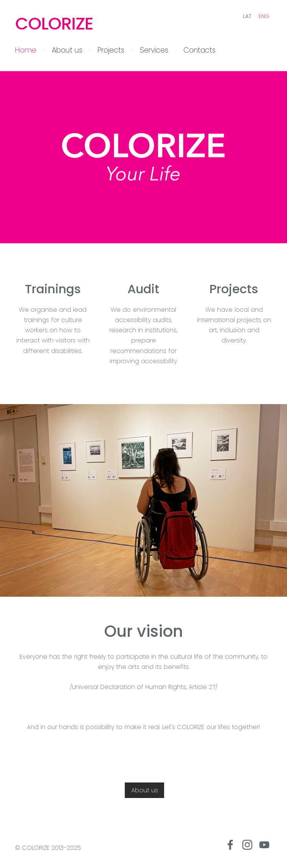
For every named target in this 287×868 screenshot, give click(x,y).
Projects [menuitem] (111, 50)
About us (145, 790)
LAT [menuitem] (247, 16)
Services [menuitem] (154, 50)
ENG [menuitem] (264, 16)
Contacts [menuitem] (199, 50)
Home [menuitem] (26, 50)
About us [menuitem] (67, 50)
